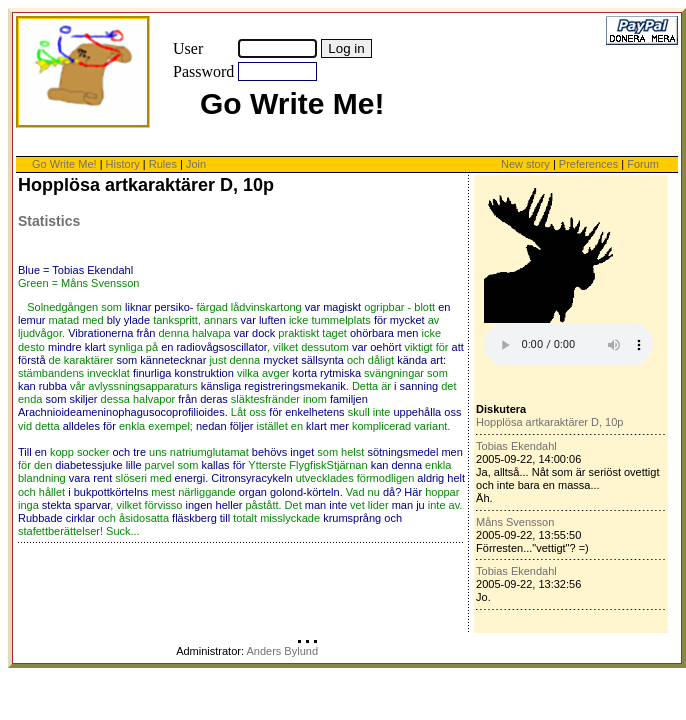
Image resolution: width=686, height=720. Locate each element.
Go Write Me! (64, 164)
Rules (163, 164)
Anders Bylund (282, 651)
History (123, 164)
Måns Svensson (515, 522)
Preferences (590, 164)
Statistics (49, 221)
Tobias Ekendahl (516, 446)
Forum (643, 164)
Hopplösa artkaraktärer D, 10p (549, 422)
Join (196, 164)
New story (525, 164)
